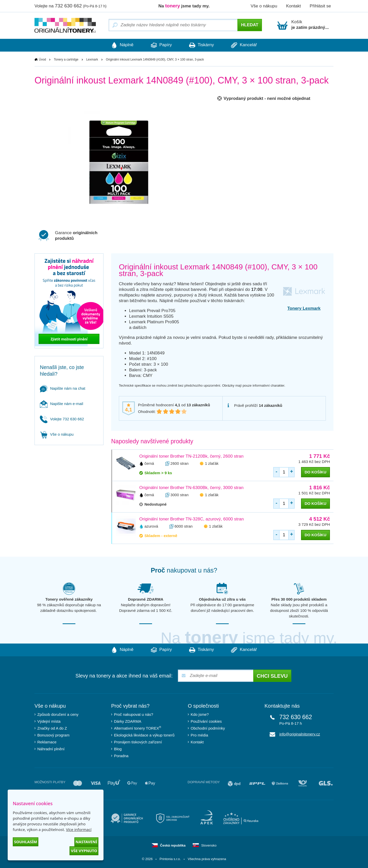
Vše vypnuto (84, 851)
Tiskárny (202, 45)
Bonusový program (53, 735)
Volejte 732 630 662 (62, 419)
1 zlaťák (212, 463)
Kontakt (293, 6)
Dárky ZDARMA (128, 721)
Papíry (161, 45)
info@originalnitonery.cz (300, 734)
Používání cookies (206, 721)
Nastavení (86, 842)
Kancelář (245, 45)
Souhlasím (26, 842)
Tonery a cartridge (66, 60)
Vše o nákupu (264, 6)
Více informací (79, 829)
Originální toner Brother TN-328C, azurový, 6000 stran (192, 519)
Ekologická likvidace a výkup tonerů (144, 735)
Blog (118, 749)
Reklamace (47, 742)
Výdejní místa (49, 721)
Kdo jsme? (200, 714)
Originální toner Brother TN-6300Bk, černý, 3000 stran (191, 488)
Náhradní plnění (51, 749)
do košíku (315, 472)
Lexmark (92, 60)
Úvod (42, 60)
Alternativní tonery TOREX (139, 728)
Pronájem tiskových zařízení (138, 742)
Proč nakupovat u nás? (134, 714)
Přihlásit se (320, 6)
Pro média (199, 735)
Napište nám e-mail (61, 404)
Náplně (121, 45)
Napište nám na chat (63, 388)
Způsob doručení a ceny (58, 714)
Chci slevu (272, 676)
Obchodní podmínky (208, 728)
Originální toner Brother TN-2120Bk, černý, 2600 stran (191, 456)
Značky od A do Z (52, 728)
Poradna (121, 756)
